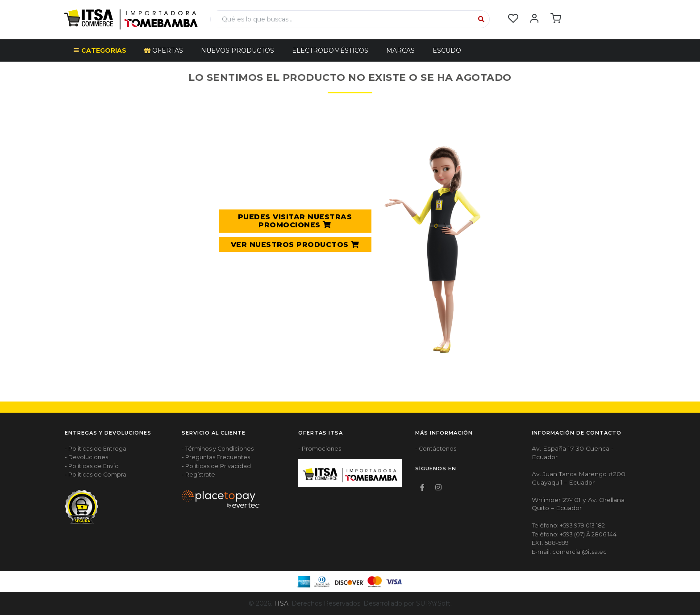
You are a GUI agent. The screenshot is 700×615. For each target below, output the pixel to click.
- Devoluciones (86, 457)
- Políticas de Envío (92, 466)
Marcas (400, 50)
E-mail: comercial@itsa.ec (569, 552)
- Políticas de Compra (96, 475)
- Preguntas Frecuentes (216, 457)
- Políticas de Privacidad (216, 466)
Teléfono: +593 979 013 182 (568, 525)
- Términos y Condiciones (218, 449)
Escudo (447, 50)
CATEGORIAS (100, 50)
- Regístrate (198, 475)
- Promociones (320, 449)
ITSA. (282, 603)
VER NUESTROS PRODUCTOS (295, 245)
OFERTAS (164, 50)
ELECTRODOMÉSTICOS (330, 50)
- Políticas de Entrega (96, 449)
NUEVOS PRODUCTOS (237, 50)
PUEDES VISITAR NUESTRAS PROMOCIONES (295, 221)
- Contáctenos (436, 449)
